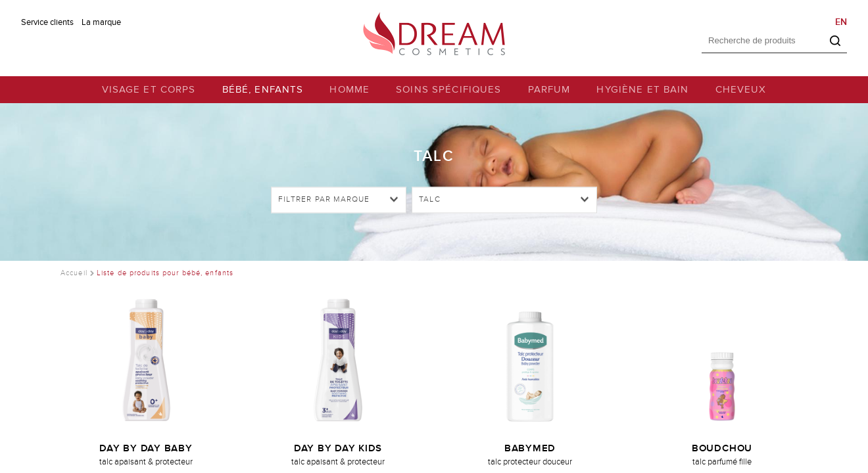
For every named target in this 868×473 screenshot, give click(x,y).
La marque (101, 22)
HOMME (350, 90)
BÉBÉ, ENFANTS (263, 90)
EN (841, 22)
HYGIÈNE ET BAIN (642, 90)
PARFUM (549, 90)
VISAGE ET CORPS (149, 90)
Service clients (47, 22)
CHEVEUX (741, 90)
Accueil (74, 273)
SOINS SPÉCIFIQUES (448, 90)
